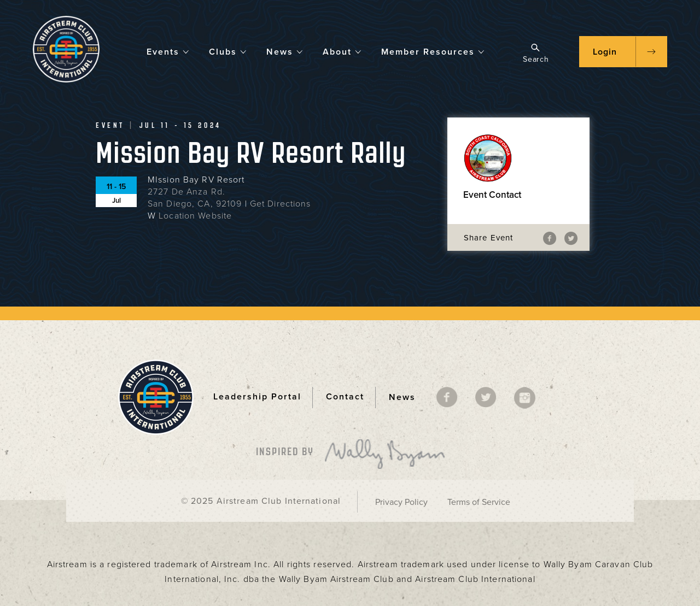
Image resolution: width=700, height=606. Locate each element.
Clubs (228, 51)
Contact (345, 397)
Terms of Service (479, 502)
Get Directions (281, 204)
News (285, 51)
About (342, 51)
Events (168, 51)
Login (605, 52)
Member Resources (433, 51)
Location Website (195, 216)
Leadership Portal (257, 397)
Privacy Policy (401, 502)
